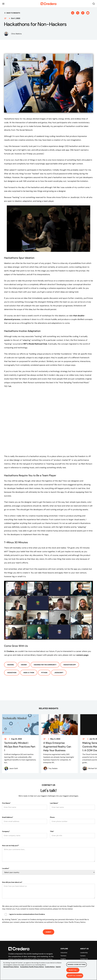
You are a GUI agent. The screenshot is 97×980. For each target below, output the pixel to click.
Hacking (11, 665)
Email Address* (8, 808)
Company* (6, 822)
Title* (52, 822)
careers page (82, 655)
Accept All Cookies (75, 976)
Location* (6, 859)
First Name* (6, 794)
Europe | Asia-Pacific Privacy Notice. (72, 913)
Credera (10, 651)
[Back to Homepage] (48, 4)
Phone (52, 808)
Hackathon (12, 673)
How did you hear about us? (12, 873)
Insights (63, 950)
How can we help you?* (11, 836)
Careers (83, 947)
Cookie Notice (50, 967)
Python (44, 673)
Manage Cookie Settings (77, 964)
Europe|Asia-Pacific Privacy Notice (32, 967)
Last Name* (54, 794)
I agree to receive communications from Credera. (27, 905)
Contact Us (84, 950)
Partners (63, 947)
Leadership (84, 943)
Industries (64, 943)
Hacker (24, 665)
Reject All (73, 970)
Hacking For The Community (45, 665)
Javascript (59, 673)
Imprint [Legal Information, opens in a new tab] (58, 967)
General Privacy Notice (11, 967)
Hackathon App (70, 665)
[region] (48, 970)
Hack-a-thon (29, 673)
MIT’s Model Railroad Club (35, 344)
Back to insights (12, 13)
